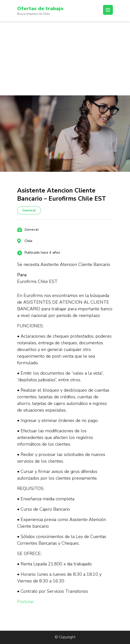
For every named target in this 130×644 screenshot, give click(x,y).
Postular (26, 602)
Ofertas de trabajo (40, 9)
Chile (28, 241)
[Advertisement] (65, 58)
